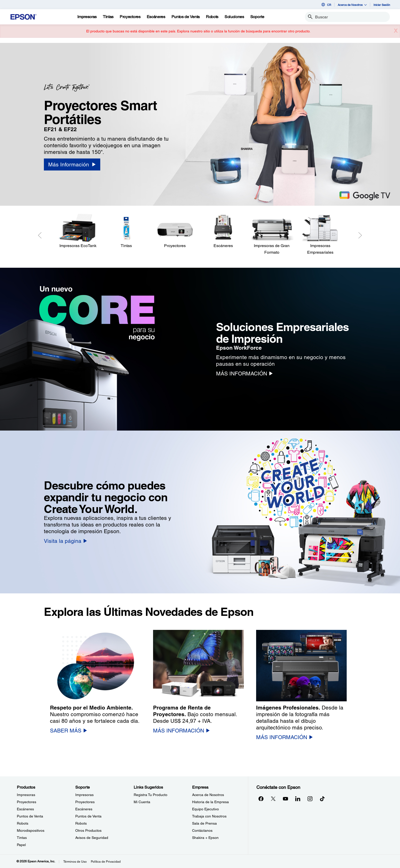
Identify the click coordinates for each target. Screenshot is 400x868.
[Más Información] (72, 164)
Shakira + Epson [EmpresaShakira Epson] (205, 838)
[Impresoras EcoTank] (78, 231)
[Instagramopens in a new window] (310, 799)
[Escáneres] (223, 231)
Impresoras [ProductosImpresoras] (26, 795)
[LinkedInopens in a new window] (298, 799)
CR (326, 5)
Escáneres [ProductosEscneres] (25, 809)
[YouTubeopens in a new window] (285, 799)
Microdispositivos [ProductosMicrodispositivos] (31, 830)
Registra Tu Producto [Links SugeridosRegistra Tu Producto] (151, 795)
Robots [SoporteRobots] (81, 823)
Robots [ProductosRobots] (23, 823)
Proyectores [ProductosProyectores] (27, 802)
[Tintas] (108, 17)
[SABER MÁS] (68, 731)
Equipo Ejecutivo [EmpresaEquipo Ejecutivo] (205, 809)
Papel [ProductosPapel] (21, 845)
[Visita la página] (65, 541)
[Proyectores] (175, 231)
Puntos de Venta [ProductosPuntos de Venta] (30, 816)
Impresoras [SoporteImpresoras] (84, 795)
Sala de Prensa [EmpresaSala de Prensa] (204, 823)
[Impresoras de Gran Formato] (272, 234)
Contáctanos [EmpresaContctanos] (202, 830)
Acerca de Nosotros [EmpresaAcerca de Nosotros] (208, 795)
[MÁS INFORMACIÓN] (244, 374)
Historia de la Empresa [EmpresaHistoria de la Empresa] (210, 802)
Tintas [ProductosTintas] (22, 838)
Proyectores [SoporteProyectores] (85, 802)
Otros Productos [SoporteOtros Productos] (88, 830)
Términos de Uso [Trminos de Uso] (75, 862)
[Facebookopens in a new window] (261, 799)
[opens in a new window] (322, 799)
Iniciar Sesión (382, 5)
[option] (200, 124)
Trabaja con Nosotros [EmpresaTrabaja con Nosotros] (209, 816)
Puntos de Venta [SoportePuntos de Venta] (88, 816)
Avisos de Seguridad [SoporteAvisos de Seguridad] (92, 838)
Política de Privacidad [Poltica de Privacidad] (106, 862)
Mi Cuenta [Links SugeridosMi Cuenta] (142, 802)
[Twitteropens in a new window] (273, 799)
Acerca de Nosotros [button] (352, 5)
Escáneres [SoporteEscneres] (84, 809)
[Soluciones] (234, 17)
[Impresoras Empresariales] (320, 234)
